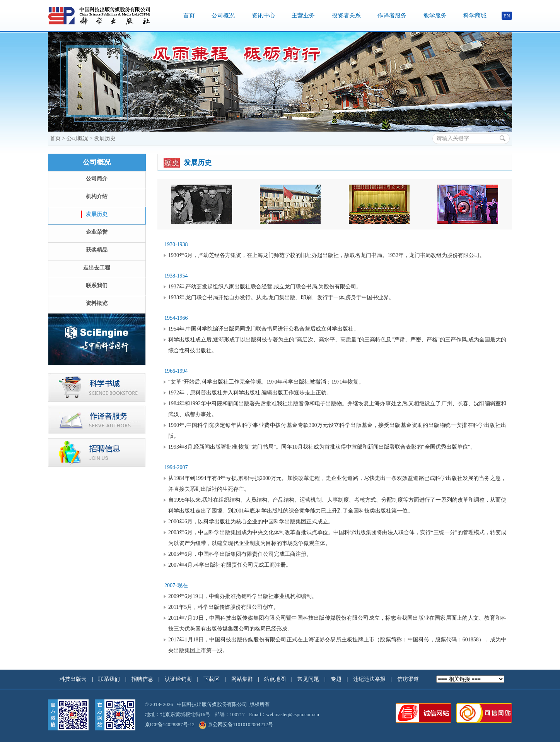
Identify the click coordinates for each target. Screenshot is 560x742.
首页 (189, 15)
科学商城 (475, 15)
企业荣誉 (97, 232)
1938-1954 (176, 276)
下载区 (212, 679)
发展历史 (105, 138)
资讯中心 (263, 15)
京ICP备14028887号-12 (170, 724)
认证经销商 (179, 679)
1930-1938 (176, 244)
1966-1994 (176, 371)
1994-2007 (176, 467)
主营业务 (303, 15)
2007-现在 (176, 585)
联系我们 (97, 285)
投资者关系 (346, 15)
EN (507, 16)
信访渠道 (409, 679)
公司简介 (97, 179)
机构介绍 (97, 196)
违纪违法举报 (370, 679)
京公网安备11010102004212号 (236, 724)
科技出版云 (73, 679)
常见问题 (309, 679)
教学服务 (435, 15)
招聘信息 (143, 679)
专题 (337, 679)
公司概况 (223, 15)
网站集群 (243, 679)
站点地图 (276, 679)
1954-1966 (176, 318)
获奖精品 (97, 250)
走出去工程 (97, 268)
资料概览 (97, 303)
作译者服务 (392, 15)
